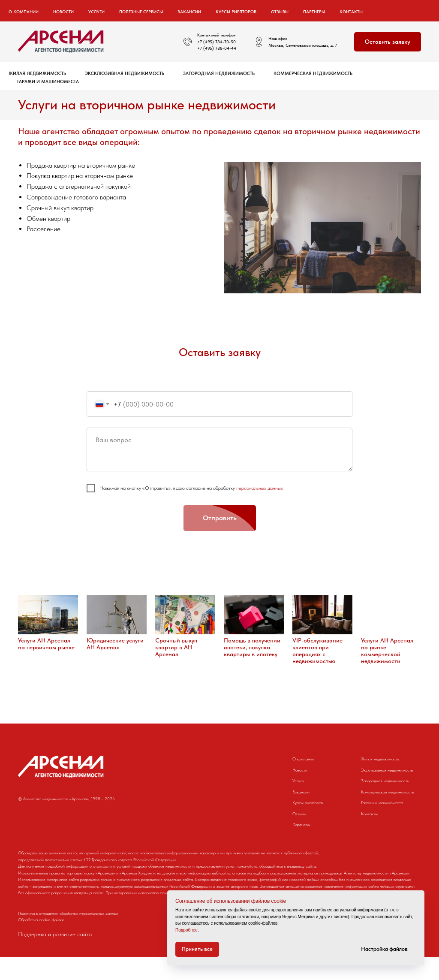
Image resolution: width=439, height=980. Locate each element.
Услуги (298, 781)
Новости (63, 12)
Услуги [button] (96, 12)
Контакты (351, 12)
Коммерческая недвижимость (313, 74)
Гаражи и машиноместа (48, 82)
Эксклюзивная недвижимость (125, 74)
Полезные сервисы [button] (141, 12)
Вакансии (189, 12)
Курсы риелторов (236, 12)
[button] (388, 42)
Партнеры (314, 12)
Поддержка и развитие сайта (55, 958)
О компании (303, 759)
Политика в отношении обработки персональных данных (68, 936)
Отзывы (280, 12)
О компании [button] (24, 12)
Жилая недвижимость (37, 74)
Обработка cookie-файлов (41, 943)
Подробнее (186, 930)
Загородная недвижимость (219, 74)
